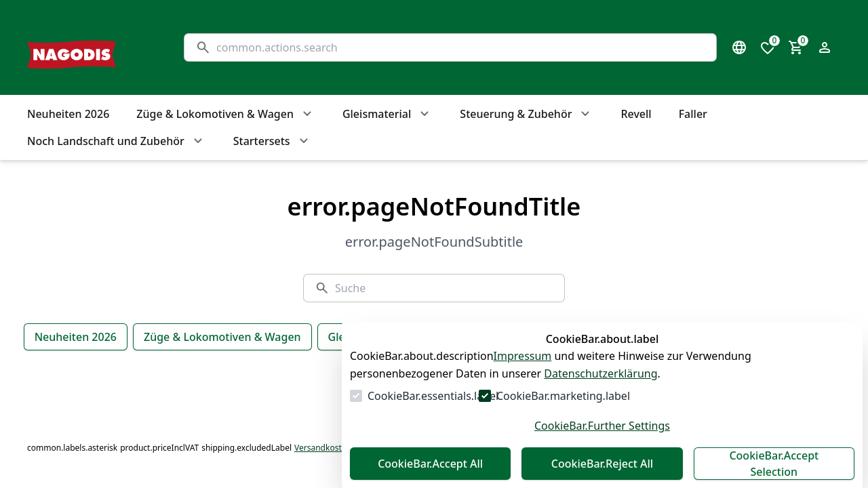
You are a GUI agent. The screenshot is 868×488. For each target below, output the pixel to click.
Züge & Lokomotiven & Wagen (222, 337)
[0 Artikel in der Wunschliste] (768, 47)
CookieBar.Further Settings (602, 426)
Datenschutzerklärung (600, 373)
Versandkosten (323, 448)
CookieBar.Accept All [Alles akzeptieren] (430, 464)
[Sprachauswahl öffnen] (739, 47)
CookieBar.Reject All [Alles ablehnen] (602, 464)
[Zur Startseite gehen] (92, 47)
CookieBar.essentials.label (433, 396)
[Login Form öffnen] (825, 47)
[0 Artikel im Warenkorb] (796, 47)
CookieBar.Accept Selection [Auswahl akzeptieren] (774, 464)
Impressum (523, 356)
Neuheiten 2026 (76, 337)
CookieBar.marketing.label (563, 396)
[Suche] (461, 47)
